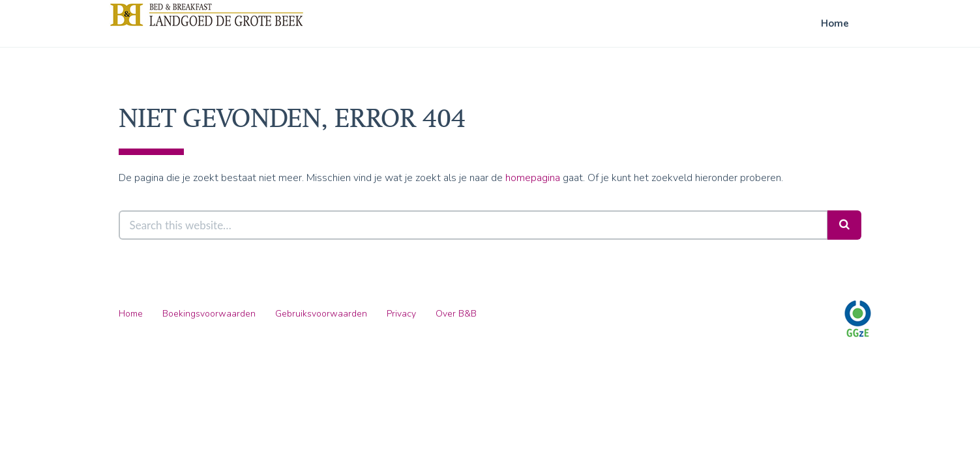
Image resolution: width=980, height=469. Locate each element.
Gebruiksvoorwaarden (321, 314)
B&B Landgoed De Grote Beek (207, 14)
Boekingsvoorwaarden (209, 314)
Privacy (401, 314)
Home (835, 23)
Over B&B (456, 314)
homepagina (533, 178)
